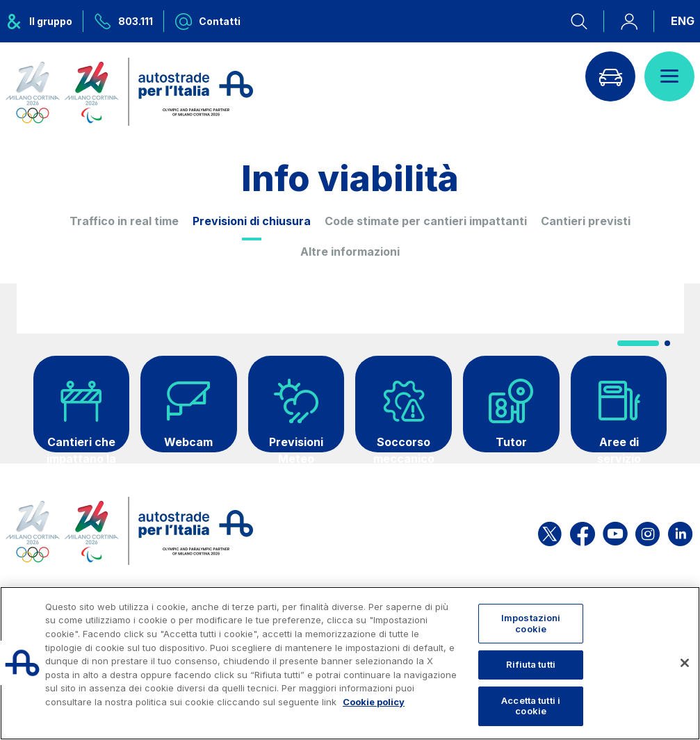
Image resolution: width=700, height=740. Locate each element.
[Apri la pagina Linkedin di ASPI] (680, 531)
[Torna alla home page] (129, 92)
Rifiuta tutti (531, 664)
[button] (638, 343)
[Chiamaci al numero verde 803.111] (124, 21)
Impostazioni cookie (531, 623)
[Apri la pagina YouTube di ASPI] (615, 531)
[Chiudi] (685, 663)
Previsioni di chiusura (252, 221)
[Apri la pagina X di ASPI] (550, 531)
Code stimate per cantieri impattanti (426, 221)
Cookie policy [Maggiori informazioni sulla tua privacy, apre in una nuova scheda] (374, 702)
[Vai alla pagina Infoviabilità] (610, 76)
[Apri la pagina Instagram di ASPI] (648, 531)
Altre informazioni (350, 252)
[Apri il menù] (669, 76)
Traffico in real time (124, 221)
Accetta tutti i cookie (531, 706)
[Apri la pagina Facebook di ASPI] (583, 531)
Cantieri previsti (586, 221)
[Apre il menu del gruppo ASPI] (44, 21)
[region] (350, 663)
